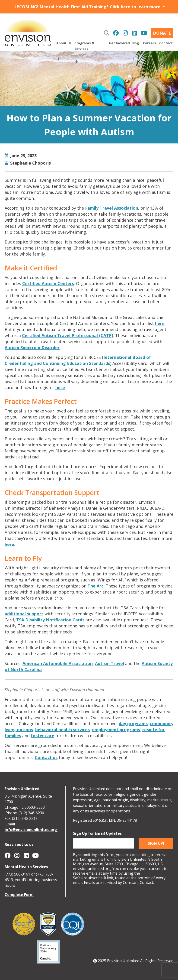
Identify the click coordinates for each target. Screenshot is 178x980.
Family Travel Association (112, 208)
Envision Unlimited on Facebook (116, 33)
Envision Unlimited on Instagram (125, 33)
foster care (43, 736)
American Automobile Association (58, 663)
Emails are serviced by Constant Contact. (119, 883)
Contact (166, 43)
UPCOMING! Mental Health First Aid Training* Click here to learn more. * (89, 7)
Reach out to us (19, 844)
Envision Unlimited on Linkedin (134, 33)
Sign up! (156, 843)
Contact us (46, 757)
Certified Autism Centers (48, 283)
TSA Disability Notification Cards (50, 620)
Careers (149, 43)
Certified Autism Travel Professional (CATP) (68, 335)
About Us (64, 43)
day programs (133, 724)
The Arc (95, 586)
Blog (135, 43)
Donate (162, 33)
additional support (24, 614)
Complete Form (19, 895)
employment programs (116, 730)
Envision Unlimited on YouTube (144, 33)
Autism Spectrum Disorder (32, 347)
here (160, 323)
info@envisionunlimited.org (31, 830)
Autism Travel (110, 663)
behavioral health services (62, 730)
